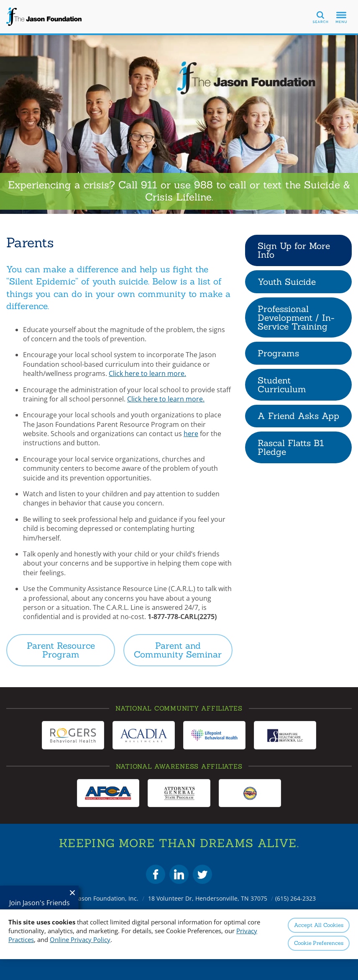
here (191, 434)
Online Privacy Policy (80, 939)
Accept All (318, 925)
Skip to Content (0, 0)
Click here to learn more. (147, 373)
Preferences (319, 943)
